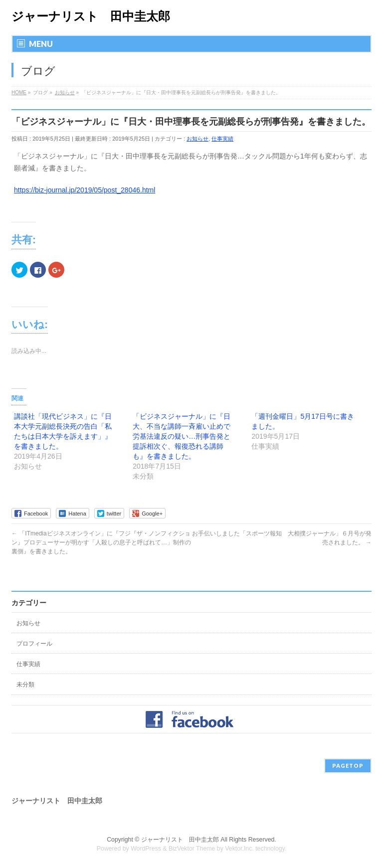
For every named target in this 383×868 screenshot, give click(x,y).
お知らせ (197, 139)
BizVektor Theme (192, 849)
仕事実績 (222, 139)
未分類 (25, 685)
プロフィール (34, 644)
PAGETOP (348, 766)
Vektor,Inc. (239, 849)
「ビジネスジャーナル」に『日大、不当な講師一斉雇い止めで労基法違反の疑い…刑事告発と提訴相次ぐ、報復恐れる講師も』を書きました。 (182, 436)
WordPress (146, 849)
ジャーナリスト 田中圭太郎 (91, 16)
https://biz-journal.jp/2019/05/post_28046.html (85, 190)
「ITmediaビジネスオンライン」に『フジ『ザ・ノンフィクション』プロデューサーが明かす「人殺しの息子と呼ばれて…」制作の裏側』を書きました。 (101, 542)
